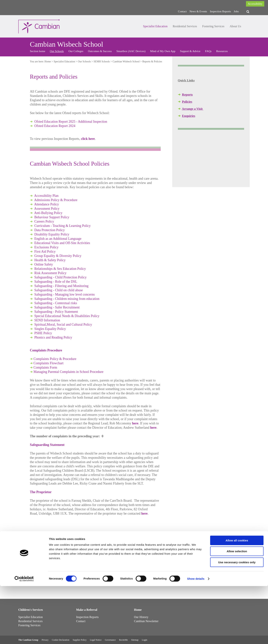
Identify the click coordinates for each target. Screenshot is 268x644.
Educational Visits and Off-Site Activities (62, 243)
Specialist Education (155, 26)
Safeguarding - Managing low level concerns (64, 294)
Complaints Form (45, 367)
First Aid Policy (45, 252)
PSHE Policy (43, 333)
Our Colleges (76, 51)
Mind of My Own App (163, 51)
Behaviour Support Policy (52, 217)
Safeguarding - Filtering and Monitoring (61, 286)
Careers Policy (44, 221)
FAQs (208, 51)
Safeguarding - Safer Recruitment (57, 307)
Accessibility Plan (46, 196)
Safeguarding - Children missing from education (67, 299)
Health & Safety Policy (50, 260)
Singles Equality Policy (50, 329)
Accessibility (255, 4)
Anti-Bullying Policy (48, 213)
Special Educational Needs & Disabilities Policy (67, 316)
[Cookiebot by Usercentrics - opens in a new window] (24, 637)
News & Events (198, 11)
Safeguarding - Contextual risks (56, 303)
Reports (187, 95)
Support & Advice (190, 51)
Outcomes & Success (100, 51)
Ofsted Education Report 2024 (55, 126)
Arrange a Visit (193, 109)
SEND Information (47, 320)
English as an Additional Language (58, 239)
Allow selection (237, 609)
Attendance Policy (46, 204)
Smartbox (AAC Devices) (131, 51)
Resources (222, 51)
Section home (38, 51)
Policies (187, 102)
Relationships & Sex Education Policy (60, 269)
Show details (196, 637)
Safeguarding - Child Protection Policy (60, 277)
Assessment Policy (47, 209)
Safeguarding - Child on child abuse (59, 290)
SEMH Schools (102, 62)
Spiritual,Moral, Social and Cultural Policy (63, 325)
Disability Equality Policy (52, 234)
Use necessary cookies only (237, 620)
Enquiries (189, 116)
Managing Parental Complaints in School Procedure (68, 372)
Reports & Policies (152, 62)
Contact (182, 11)
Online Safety (44, 264)
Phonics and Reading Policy (53, 337)
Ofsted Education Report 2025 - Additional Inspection (71, 122)
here (135, 423)
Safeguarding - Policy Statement (56, 312)
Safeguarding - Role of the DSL (56, 282)
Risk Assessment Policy (50, 273)
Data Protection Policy (50, 230)
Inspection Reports (220, 11)
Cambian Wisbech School (126, 62)
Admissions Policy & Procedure (56, 200)
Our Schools (57, 51)
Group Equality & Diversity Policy (58, 256)
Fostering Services (213, 26)
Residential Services (185, 26)
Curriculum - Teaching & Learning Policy (63, 226)
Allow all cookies (237, 598)
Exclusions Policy (46, 247)
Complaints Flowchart (49, 363)
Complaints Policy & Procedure (55, 359)
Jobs (236, 11)
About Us (235, 26)
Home (48, 62)
